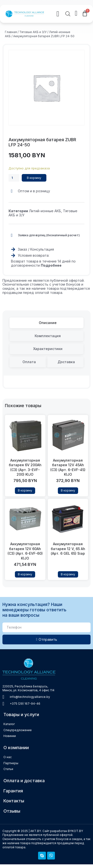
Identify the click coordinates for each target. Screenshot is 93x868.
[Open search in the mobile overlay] (68, 14)
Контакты (14, 801)
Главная (11, 32)
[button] (54, 14)
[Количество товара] (14, 178)
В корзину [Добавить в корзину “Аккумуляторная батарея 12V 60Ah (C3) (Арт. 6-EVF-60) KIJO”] (25, 574)
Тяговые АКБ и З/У (33, 32)
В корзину (34, 178)
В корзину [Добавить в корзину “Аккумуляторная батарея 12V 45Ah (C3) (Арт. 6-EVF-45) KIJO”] (68, 490)
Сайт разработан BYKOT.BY (63, 831)
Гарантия (13, 791)
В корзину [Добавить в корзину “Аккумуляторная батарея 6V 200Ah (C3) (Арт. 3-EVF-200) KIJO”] (25, 490)
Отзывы (12, 811)
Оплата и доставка (24, 781)
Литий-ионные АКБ (45, 211)
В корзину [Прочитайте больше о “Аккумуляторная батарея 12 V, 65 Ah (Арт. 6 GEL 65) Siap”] (68, 574)
